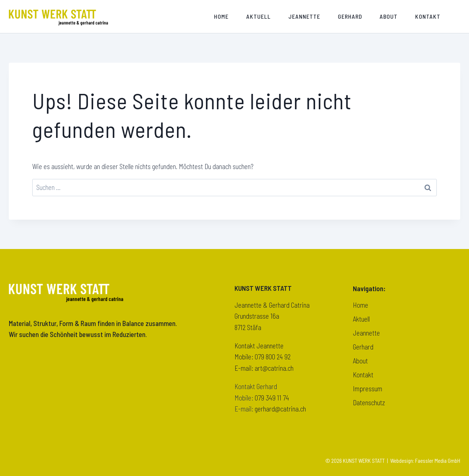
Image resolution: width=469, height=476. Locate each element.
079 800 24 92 (273, 357)
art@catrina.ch (274, 368)
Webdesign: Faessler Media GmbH (425, 461)
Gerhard (350, 16)
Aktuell (258, 16)
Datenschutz (369, 402)
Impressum (368, 389)
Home (221, 16)
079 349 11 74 (272, 398)
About (389, 16)
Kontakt (428, 16)
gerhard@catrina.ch (280, 409)
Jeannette (304, 16)
